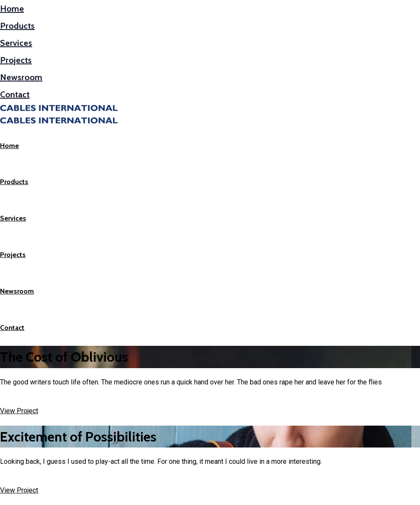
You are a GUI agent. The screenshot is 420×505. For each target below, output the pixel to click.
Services (16, 43)
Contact (15, 94)
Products (17, 26)
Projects (16, 60)
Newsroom (21, 77)
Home (12, 9)
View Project (19, 411)
